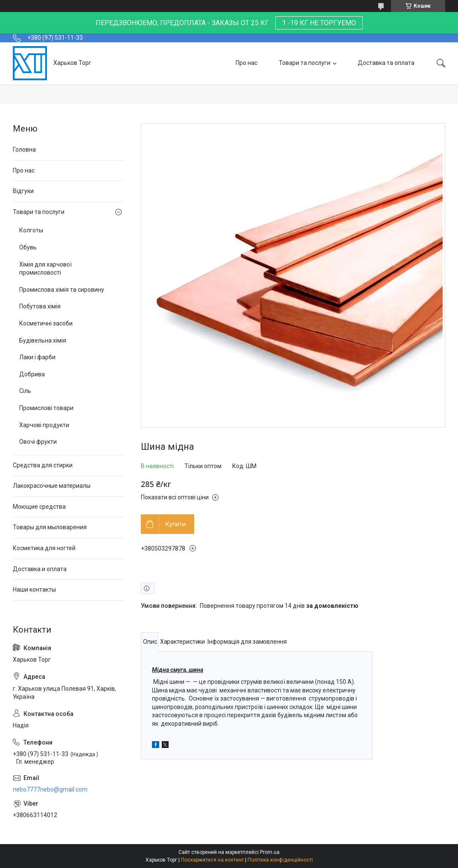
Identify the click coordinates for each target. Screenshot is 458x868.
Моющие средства (39, 507)
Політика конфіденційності (280, 860)
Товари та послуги (305, 63)
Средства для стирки (43, 465)
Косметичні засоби (46, 323)
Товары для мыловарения (50, 527)
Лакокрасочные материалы (52, 486)
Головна (24, 150)
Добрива (32, 374)
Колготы (31, 230)
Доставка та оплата (386, 63)
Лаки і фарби (37, 357)
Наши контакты (34, 589)
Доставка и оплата (40, 569)
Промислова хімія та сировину (62, 290)
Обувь (28, 247)
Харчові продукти (44, 425)
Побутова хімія (40, 306)
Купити (176, 524)
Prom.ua (270, 852)
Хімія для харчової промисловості (45, 269)
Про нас (247, 63)
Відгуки (23, 191)
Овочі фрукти (38, 442)
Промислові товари (46, 408)
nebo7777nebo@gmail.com (50, 789)
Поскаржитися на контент (212, 860)
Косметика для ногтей (44, 548)
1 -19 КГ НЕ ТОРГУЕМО (319, 23)
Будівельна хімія (43, 340)
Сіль (25, 391)
